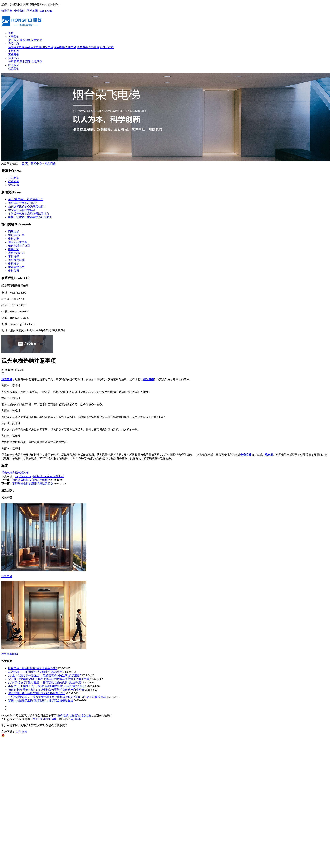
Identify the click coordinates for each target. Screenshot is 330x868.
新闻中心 (14, 58)
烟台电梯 (86, 716)
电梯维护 (14, 264)
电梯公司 (14, 271)
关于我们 (14, 37)
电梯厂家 (14, 249)
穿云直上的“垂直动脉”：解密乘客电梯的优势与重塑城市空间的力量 (49, 679)
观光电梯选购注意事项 (22, 210)
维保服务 (25, 40)
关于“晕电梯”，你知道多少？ (26, 199)
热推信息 (7, 11)
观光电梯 (48, 47)
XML (50, 11)
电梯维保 (63, 716)
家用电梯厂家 (16, 253)
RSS (42, 11)
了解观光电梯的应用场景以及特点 (29, 214)
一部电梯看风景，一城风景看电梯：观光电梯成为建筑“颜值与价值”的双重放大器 (57, 697)
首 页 (25, 164)
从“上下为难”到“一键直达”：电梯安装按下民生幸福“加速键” (45, 675)
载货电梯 (82, 47)
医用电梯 (71, 47)
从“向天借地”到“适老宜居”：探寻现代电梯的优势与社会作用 (45, 683)
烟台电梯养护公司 (19, 246)
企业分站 (20, 11)
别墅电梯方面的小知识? (22, 203)
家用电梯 (59, 47)
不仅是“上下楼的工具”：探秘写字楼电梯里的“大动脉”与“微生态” (47, 686)
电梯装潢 (23, 473)
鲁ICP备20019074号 (45, 719)
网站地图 (32, 11)
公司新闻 (14, 62)
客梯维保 (14, 256)
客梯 (15, 473)
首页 (11, 33)
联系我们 (14, 65)
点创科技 (76, 719)
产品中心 (14, 44)
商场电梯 (14, 231)
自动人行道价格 (18, 242)
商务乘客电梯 (33, 47)
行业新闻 (25, 62)
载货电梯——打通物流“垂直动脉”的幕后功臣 (35, 672)
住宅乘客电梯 (16, 47)
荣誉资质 (37, 40)
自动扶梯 (94, 47)
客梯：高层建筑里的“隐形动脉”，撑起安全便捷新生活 (41, 700)
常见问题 (37, 62)
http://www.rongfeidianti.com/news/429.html (40, 476)
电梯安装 (74, 716)
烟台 (25, 732)
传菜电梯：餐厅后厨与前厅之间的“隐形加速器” (37, 693)
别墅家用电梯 (16, 260)
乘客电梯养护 (16, 267)
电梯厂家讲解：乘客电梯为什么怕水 (30, 217)
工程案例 (14, 51)
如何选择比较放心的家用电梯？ (27, 207)
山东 (18, 732)
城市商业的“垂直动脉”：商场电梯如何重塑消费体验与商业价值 (46, 690)
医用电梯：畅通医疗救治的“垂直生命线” (33, 668)
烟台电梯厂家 (16, 235)
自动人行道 (107, 47)
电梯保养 (14, 239)
